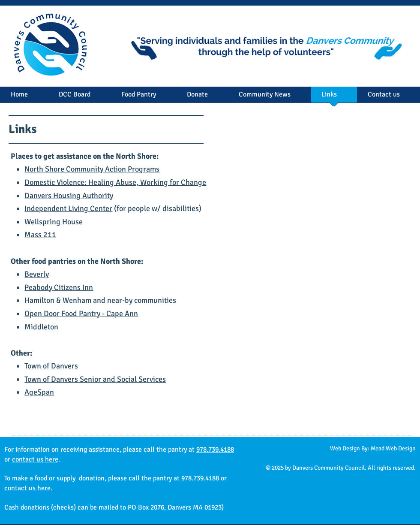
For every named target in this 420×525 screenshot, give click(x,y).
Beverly (37, 274)
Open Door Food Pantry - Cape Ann (81, 314)
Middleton (41, 327)
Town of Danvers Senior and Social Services (95, 379)
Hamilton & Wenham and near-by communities (100, 300)
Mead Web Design (393, 448)
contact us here (35, 459)
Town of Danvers (51, 366)
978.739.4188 (215, 450)
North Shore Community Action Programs (92, 169)
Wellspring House (54, 222)
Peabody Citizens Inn (59, 287)
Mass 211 (40, 235)
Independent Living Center (68, 208)
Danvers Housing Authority (69, 196)
